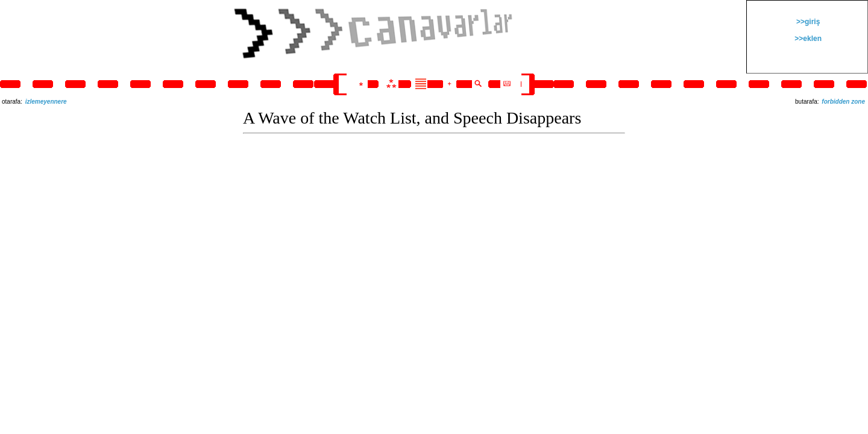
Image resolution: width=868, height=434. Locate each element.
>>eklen (807, 39)
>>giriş (807, 22)
